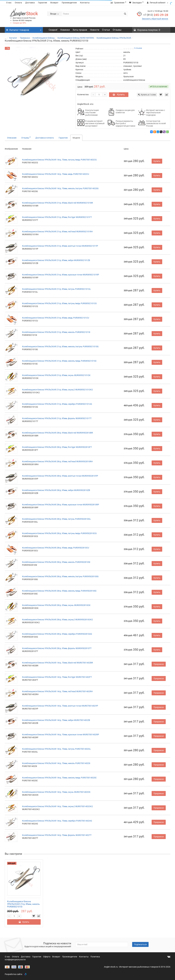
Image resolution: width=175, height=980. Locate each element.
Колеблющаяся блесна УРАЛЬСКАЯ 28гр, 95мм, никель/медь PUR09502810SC (59, 591)
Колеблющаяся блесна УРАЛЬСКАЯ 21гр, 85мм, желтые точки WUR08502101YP (60, 246)
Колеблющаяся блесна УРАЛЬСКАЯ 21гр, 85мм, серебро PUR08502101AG (57, 404)
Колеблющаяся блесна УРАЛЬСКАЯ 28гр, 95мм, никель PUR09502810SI (56, 562)
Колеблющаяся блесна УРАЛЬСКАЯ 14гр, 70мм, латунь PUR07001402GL (56, 749)
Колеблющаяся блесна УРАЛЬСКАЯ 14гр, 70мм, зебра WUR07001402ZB (56, 720)
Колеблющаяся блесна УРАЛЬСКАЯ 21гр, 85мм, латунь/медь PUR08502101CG (59, 303)
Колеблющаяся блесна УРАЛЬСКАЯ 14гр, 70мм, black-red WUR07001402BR (58, 663)
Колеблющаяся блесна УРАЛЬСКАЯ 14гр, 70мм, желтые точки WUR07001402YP (60, 706)
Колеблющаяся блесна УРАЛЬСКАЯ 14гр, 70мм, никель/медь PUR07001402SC (59, 778)
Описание (12, 138)
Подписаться (140, 944)
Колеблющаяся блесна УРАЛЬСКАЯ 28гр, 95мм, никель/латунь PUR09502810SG (60, 576)
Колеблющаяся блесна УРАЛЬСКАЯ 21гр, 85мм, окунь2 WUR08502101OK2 (57, 390)
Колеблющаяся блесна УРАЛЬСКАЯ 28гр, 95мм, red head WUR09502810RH (57, 461)
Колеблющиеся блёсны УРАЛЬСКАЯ (112, 38)
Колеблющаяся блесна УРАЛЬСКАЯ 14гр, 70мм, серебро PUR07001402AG (57, 821)
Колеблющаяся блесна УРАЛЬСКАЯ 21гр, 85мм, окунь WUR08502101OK (56, 375)
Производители (69, 3)
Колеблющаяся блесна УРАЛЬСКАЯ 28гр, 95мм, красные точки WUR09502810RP (61, 505)
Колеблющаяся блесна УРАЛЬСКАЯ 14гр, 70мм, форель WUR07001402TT (57, 835)
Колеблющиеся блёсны (42, 38)
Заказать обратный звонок (155, 19)
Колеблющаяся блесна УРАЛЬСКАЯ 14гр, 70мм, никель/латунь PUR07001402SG (60, 188)
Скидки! (53, 30)
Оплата (18, 3)
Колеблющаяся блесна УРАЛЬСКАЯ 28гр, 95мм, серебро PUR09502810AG (57, 634)
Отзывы (117, 30)
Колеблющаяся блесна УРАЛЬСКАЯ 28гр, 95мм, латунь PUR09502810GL (56, 519)
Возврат (54, 3)
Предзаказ (159, 664)
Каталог (11, 38)
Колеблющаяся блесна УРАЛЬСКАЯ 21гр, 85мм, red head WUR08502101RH (57, 232)
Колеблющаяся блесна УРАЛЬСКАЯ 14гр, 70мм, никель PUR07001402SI (56, 763)
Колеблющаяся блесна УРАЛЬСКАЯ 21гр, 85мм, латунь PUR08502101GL (56, 289)
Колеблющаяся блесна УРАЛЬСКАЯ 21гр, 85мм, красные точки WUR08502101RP (61, 275)
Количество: (83, 95)
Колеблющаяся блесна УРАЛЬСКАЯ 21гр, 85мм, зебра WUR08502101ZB (56, 260)
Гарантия (43, 3)
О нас (9, 3)
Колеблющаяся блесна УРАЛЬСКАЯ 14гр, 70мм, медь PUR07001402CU (56, 174)
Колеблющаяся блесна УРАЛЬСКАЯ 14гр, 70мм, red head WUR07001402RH (57, 691)
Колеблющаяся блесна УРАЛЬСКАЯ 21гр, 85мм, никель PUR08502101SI (56, 332)
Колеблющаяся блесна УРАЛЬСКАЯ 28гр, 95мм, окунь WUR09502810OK (56, 605)
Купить (119, 95)
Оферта (47, 957)
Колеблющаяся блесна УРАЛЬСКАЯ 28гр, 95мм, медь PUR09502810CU (56, 548)
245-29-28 (156, 15)
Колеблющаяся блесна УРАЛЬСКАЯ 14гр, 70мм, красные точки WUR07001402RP (61, 735)
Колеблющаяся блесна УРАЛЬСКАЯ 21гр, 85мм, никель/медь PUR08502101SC (59, 361)
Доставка (30, 3)
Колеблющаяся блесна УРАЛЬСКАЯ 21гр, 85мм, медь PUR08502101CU (56, 318)
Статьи (106, 30)
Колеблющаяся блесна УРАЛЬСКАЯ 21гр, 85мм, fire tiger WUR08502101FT (57, 217)
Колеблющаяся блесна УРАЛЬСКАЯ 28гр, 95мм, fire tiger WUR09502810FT (57, 447)
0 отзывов (138, 48)
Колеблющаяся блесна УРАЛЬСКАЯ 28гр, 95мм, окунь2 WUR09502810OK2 (57, 620)
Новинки (65, 30)
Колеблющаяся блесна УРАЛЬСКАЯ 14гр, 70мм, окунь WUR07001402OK (56, 792)
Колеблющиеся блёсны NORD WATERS (74, 38)
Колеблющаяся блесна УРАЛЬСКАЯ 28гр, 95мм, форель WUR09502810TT (57, 648)
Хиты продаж (80, 30)
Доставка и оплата (45, 138)
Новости (95, 30)
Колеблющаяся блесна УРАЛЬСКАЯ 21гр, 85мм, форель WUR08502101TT (57, 418)
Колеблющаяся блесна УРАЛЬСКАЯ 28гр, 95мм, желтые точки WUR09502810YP (60, 476)
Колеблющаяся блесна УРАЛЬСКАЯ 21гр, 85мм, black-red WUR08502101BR (58, 203)
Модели (76, 138)
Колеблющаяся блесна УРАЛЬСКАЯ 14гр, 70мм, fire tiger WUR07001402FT (57, 677)
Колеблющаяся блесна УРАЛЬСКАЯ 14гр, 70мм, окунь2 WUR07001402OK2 (57, 806)
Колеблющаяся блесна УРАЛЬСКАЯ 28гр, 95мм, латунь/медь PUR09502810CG (59, 533)
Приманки (23, 38)
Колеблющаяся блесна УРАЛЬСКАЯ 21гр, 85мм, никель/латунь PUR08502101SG (60, 347)
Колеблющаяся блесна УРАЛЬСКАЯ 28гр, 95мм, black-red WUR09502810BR (58, 433)
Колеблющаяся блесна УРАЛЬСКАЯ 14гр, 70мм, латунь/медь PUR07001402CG (59, 160)
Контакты (85, 3)
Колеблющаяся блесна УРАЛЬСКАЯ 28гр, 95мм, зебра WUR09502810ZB (56, 490)
